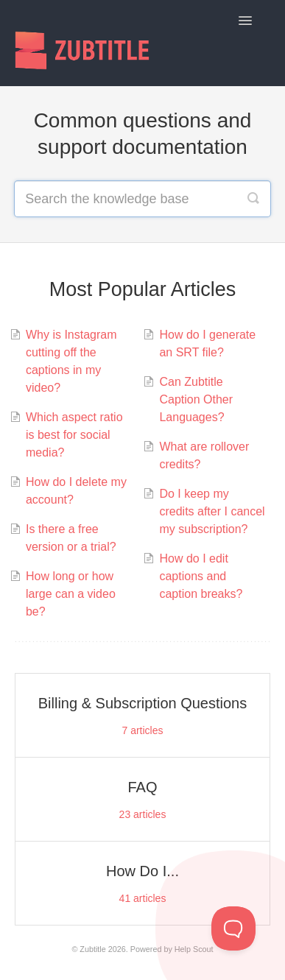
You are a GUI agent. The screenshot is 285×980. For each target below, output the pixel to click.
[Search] (253, 199)
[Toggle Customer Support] (233, 928)
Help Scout (194, 949)
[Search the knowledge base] (142, 199)
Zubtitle (92, 949)
